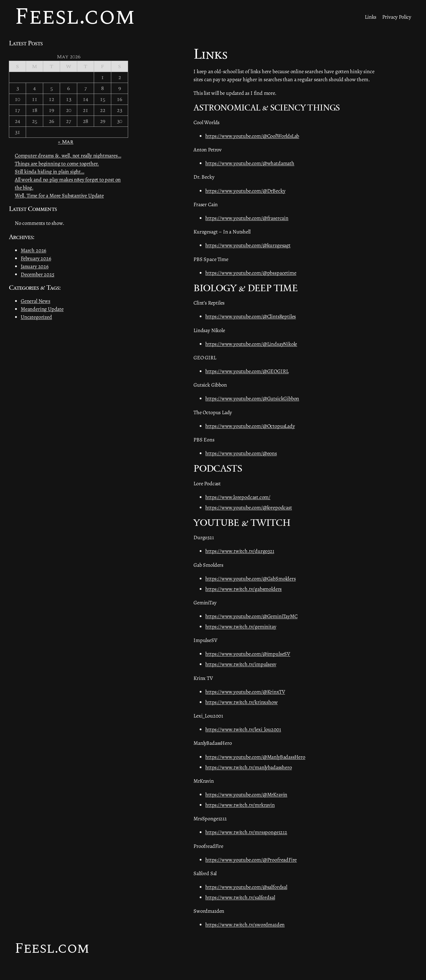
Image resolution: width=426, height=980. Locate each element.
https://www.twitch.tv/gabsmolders (243, 589)
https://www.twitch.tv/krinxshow (241, 702)
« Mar (66, 142)
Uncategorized (36, 317)
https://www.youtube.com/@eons (241, 453)
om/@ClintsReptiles (275, 316)
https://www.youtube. (228, 316)
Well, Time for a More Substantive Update (59, 196)
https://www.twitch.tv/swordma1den (245, 925)
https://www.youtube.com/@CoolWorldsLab (252, 136)
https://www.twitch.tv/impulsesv (241, 664)
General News (35, 301)
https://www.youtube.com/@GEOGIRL (247, 371)
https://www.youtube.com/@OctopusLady (250, 426)
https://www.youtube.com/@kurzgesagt (248, 245)
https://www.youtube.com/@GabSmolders (251, 579)
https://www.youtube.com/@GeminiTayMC (251, 616)
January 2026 (35, 266)
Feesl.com (52, 948)
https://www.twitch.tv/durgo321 (240, 551)
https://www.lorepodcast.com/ (238, 497)
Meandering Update (42, 309)
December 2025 (38, 274)
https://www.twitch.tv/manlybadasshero (248, 767)
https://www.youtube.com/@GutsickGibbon (252, 398)
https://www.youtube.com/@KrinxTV (245, 692)
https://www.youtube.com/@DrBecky (245, 191)
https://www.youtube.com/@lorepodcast (249, 507)
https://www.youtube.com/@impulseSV (248, 654)
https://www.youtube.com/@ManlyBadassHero (255, 757)
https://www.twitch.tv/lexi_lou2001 (243, 729)
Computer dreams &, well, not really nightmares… (68, 156)
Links (371, 17)
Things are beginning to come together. (57, 164)
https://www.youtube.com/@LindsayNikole (251, 344)
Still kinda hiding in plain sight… (50, 172)
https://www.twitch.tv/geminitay (241, 627)
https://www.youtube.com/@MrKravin (246, 795)
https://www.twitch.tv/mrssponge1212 (246, 832)
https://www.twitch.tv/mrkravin (240, 805)
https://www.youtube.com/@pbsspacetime (251, 273)
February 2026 (36, 258)
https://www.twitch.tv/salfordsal (240, 897)
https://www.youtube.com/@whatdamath (250, 163)
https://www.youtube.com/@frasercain (247, 218)
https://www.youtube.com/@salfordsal (246, 887)
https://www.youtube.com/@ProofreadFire (251, 860)
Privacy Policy (397, 17)
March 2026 (33, 250)
